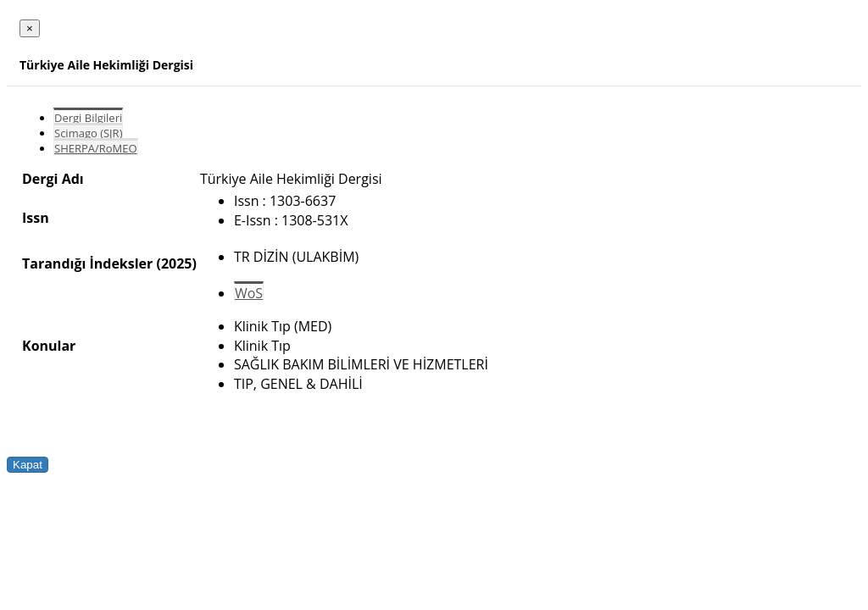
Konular (49, 346)
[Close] (30, 28)
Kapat (28, 465)
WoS (249, 293)
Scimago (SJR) (88, 133)
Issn (36, 218)
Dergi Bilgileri (88, 118)
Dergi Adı (53, 179)
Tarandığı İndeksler (87, 263)
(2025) (176, 263)
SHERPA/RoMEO (96, 148)
